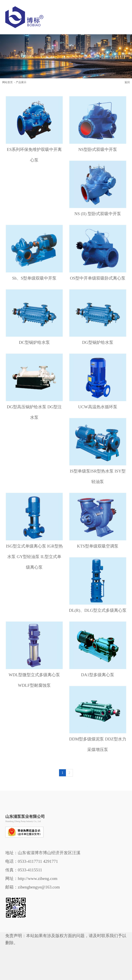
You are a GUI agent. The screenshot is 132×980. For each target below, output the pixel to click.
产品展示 (21, 82)
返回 (127, 82)
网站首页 (7, 82)
